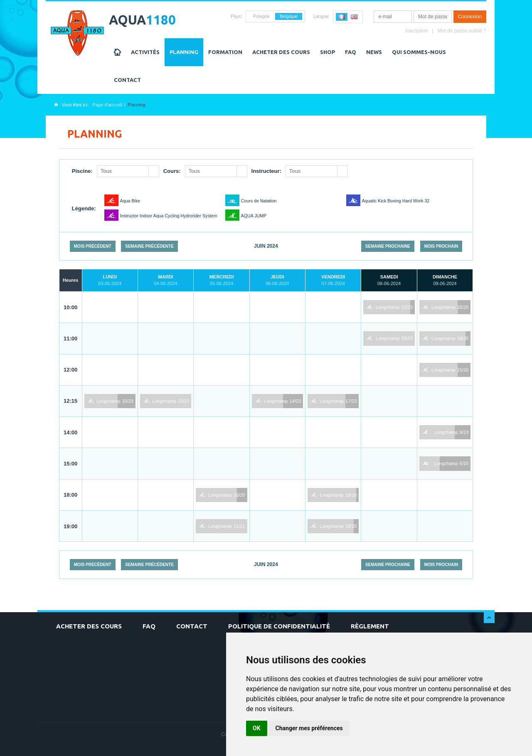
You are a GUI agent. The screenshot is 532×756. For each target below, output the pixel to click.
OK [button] (257, 728)
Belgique (289, 16)
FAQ (351, 52)
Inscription (417, 31)
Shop (328, 52)
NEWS (374, 52)
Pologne (261, 16)
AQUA (142, 20)
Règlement (370, 626)
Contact (127, 80)
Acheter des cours (281, 52)
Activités (145, 52)
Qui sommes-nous (419, 52)
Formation (225, 52)
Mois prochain (441, 246)
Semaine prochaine (388, 246)
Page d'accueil (107, 105)
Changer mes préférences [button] (309, 728)
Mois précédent (93, 246)
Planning (184, 52)
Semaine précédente (149, 246)
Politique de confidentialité (279, 626)
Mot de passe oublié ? (462, 31)
